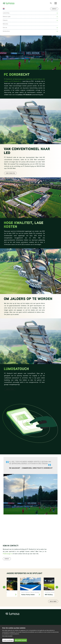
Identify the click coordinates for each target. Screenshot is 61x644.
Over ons (5, 27)
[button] (57, 13)
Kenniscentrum (6, 31)
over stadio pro (10, 173)
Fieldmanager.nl (8, 554)
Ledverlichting (6, 13)
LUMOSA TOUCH (10, 389)
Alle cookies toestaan (21, 640)
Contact (54, 9)
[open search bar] (51, 3)
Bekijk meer (53, 601)
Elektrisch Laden (7, 17)
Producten (5, 20)
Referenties (5, 24)
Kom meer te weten (7, 636)
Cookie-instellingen (8, 640)
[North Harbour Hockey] (31, 587)
